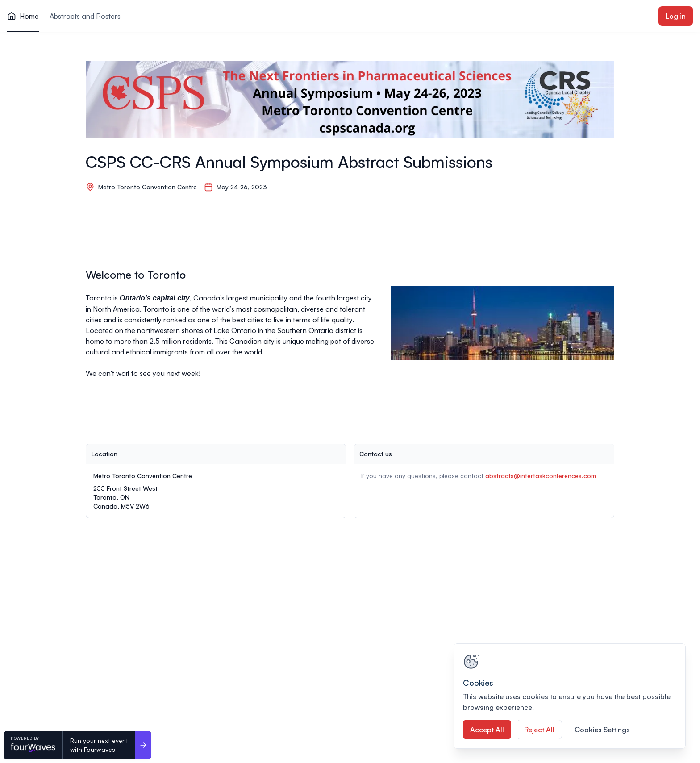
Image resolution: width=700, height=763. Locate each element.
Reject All (539, 730)
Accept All (487, 730)
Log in (676, 16)
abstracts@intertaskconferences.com (541, 476)
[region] (570, 696)
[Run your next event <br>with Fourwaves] (143, 745)
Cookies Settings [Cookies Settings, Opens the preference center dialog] (602, 730)
